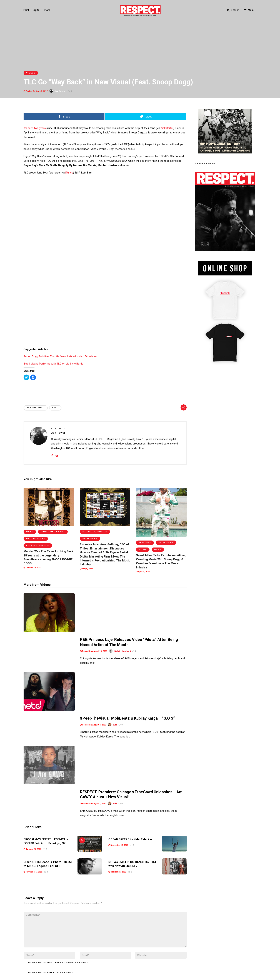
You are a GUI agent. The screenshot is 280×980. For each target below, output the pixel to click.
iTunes (69, 173)
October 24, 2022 (117, 782)
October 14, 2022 (32, 568)
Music (143, 550)
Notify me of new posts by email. (52, 882)
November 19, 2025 (118, 755)
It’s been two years (35, 128)
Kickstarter (167, 128)
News (30, 532)
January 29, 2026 (32, 759)
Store (47, 10)
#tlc (55, 408)
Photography (36, 539)
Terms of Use (32, 955)
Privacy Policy (50, 955)
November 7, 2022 (33, 782)
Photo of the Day (53, 532)
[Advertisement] (105, 389)
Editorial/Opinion (95, 532)
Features (145, 543)
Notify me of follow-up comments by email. (59, 872)
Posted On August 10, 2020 (93, 609)
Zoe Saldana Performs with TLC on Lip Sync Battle (53, 364)
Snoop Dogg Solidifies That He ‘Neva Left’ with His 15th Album (60, 356)
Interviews (90, 539)
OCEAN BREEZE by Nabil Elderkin (130, 749)
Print (26, 10)
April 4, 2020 (143, 572)
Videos (31, 73)
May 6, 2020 (86, 569)
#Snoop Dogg (36, 408)
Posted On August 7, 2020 (93, 651)
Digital (37, 10)
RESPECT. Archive (38, 545)
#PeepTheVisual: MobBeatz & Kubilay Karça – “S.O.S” (127, 644)
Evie (115, 703)
